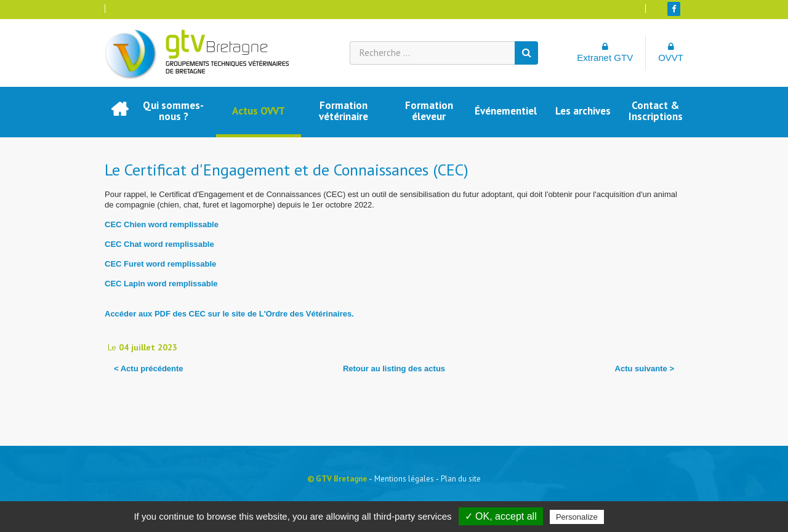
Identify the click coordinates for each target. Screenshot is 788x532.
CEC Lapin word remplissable (161, 284)
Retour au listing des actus (394, 369)
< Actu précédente (149, 369)
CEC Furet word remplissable (160, 264)
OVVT (671, 52)
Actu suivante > (645, 369)
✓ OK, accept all (501, 516)
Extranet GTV (605, 52)
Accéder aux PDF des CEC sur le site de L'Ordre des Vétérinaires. (229, 314)
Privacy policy (637, 517)
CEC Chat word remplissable (159, 244)
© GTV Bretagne (337, 479)
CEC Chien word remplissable (162, 224)
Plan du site (461, 479)
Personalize (577, 517)
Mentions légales (404, 479)
